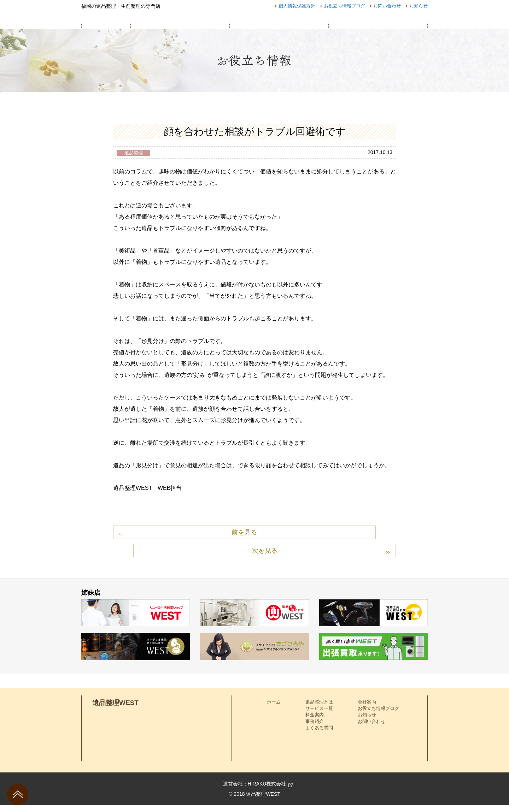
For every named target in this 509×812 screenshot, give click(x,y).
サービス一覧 (319, 715)
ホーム (274, 709)
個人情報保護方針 (297, 6)
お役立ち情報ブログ (344, 6)
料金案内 (315, 722)
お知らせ (419, 6)
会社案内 (367, 709)
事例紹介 (315, 728)
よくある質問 (319, 734)
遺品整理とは (319, 709)
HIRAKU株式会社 (267, 790)
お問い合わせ (387, 6)
